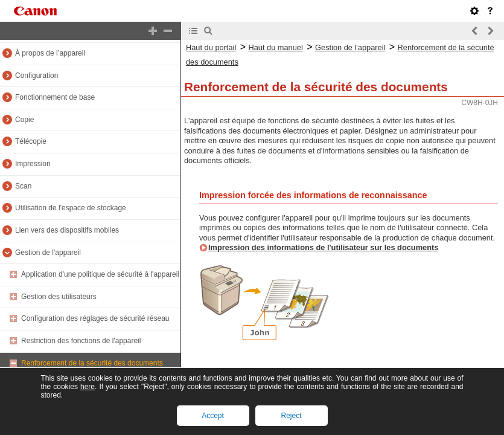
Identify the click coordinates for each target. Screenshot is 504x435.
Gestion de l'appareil (48, 253)
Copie (24, 120)
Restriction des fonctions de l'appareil (81, 341)
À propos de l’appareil (50, 53)
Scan (23, 186)
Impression (33, 164)
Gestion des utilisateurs (59, 297)
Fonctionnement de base (55, 97)
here (88, 387)
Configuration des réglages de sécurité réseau (95, 318)
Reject (291, 416)
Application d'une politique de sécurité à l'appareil (100, 274)
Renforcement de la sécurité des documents (92, 363)
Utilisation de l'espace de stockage (71, 208)
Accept (213, 416)
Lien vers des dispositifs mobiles (67, 230)
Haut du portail (211, 47)
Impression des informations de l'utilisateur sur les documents (323, 247)
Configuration (37, 76)
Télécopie (31, 141)
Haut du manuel (275, 47)
